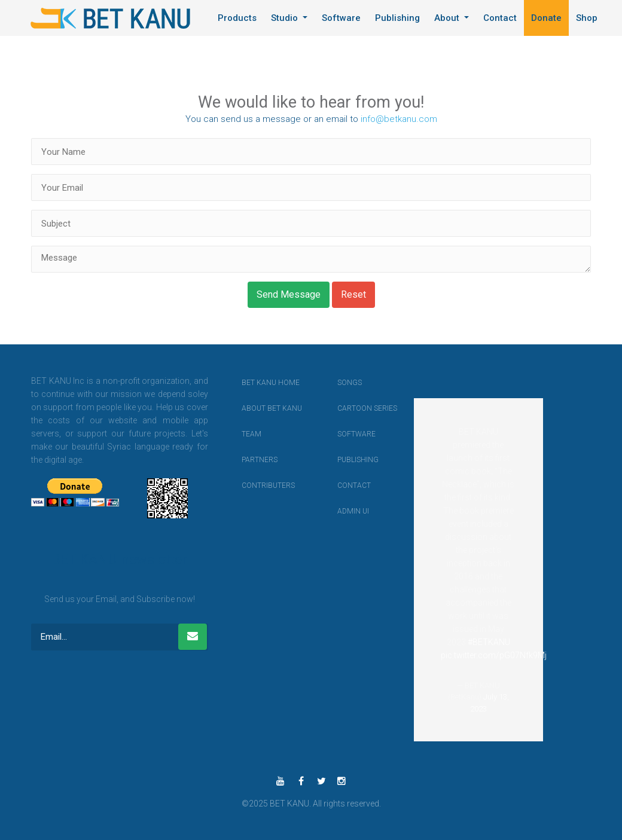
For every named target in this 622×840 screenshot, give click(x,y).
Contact (500, 18)
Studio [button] (286, 18)
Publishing (397, 18)
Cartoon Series (348, 408)
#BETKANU (489, 642)
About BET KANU (252, 408)
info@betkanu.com (399, 119)
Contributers (252, 485)
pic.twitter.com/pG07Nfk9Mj (494, 655)
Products (237, 18)
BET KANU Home (252, 383)
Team (251, 434)
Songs (348, 383)
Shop (587, 18)
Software (341, 18)
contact (348, 485)
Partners (252, 460)
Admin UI (348, 511)
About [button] (448, 18)
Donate (546, 18)
